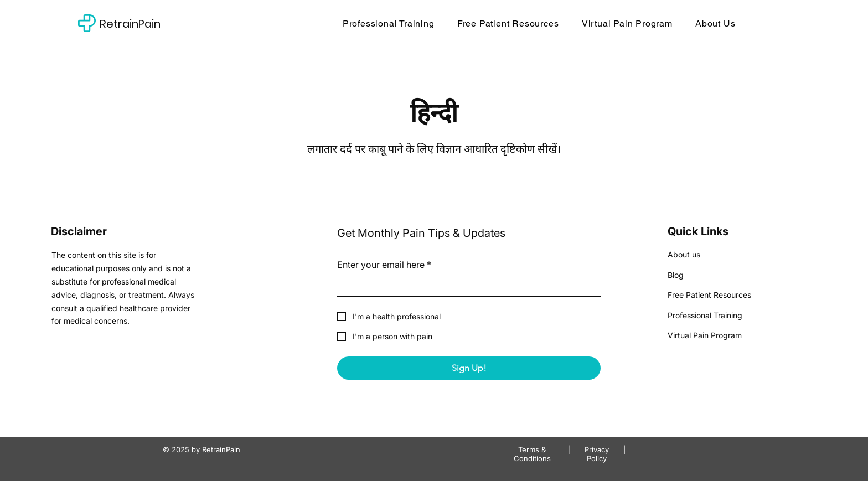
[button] (508, 23)
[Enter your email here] (466, 286)
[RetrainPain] (154, 24)
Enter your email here (384, 265)
